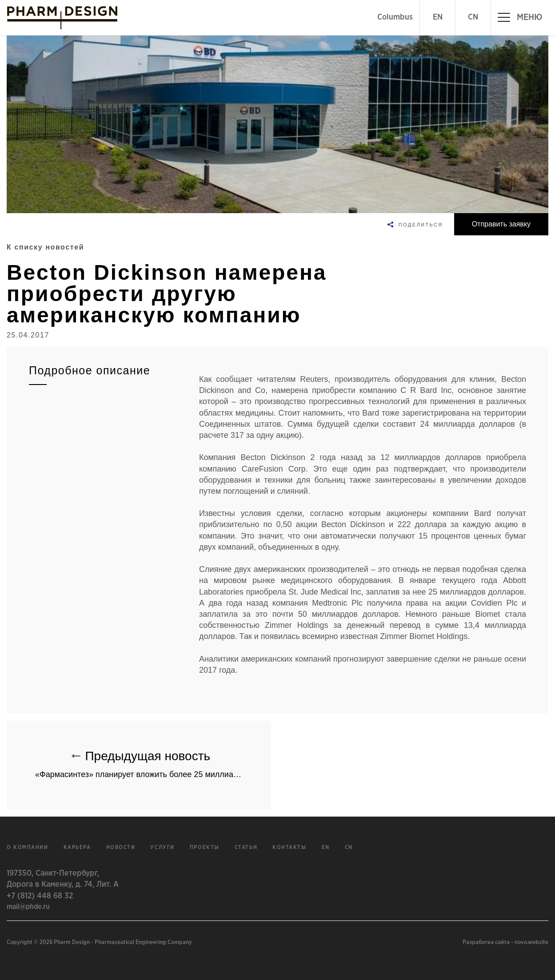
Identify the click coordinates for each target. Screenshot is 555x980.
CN (473, 17)
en (326, 847)
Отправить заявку (501, 224)
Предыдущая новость (153, 760)
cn (349, 847)
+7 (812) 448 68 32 (40, 896)
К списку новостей (45, 247)
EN (438, 17)
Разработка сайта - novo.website (505, 942)
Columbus (395, 17)
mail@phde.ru (28, 907)
